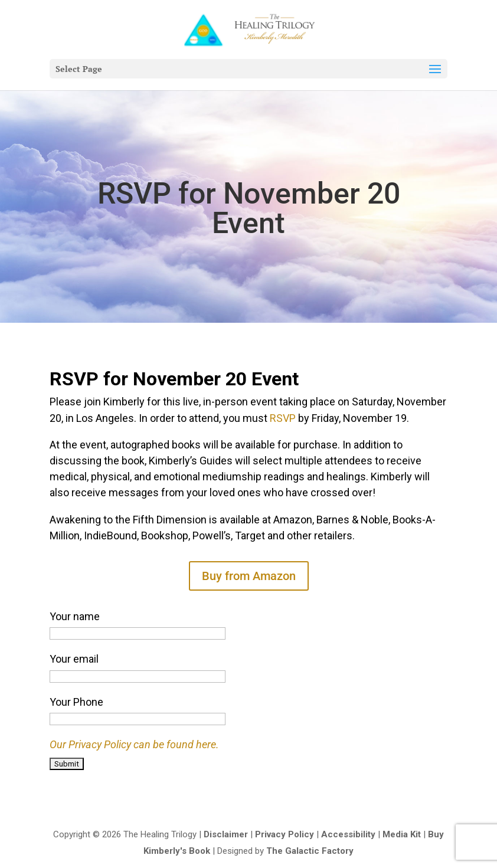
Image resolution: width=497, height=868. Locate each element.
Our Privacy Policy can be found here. (134, 744)
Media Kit (402, 834)
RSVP (283, 418)
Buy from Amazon (249, 576)
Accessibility (348, 834)
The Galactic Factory (310, 851)
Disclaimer (226, 834)
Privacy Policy (285, 834)
